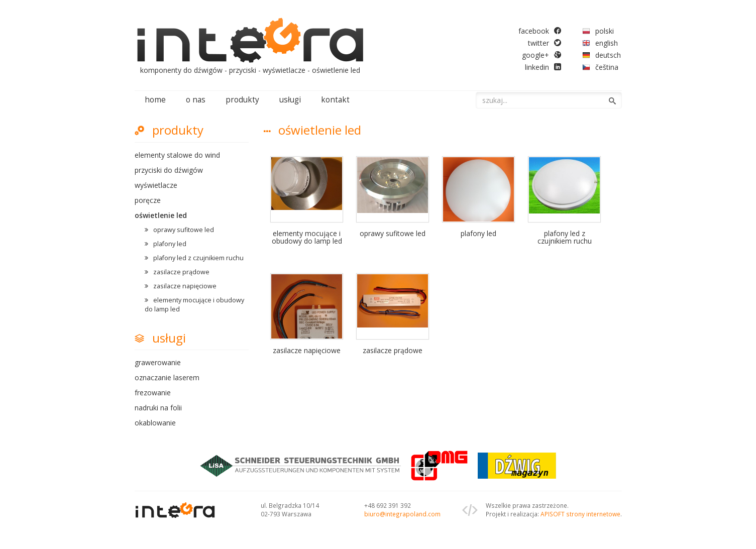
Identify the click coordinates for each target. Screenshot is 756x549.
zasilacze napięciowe (185, 286)
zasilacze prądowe (181, 272)
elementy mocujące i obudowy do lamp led (194, 305)
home (155, 100)
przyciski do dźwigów (169, 170)
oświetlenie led (161, 215)
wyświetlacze (156, 185)
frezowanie (153, 393)
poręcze (148, 200)
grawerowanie (158, 362)
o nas (196, 100)
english (607, 43)
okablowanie (155, 423)
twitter (538, 43)
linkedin (537, 67)
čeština (607, 67)
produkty (242, 100)
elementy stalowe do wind (177, 155)
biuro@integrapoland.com (402, 514)
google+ (535, 55)
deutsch (608, 55)
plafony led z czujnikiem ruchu (198, 258)
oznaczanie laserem (167, 377)
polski (605, 31)
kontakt (335, 100)
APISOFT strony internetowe (580, 514)
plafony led (170, 244)
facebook (534, 31)
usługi (290, 100)
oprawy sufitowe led (184, 230)
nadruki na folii (158, 408)
